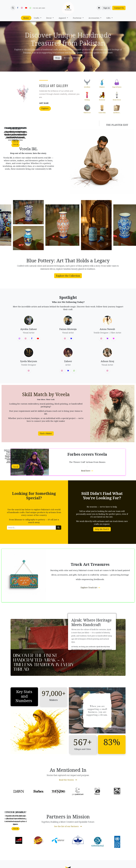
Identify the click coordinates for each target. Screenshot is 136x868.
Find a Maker (46, 433)
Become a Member (72, 58)
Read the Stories (68, 780)
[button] (13, 8)
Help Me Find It (102, 529)
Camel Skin (102, 113)
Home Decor (117, 100)
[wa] (74, 371)
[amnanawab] (114, 339)
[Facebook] (18, 8)
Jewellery (87, 87)
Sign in (107, 8)
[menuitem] (26, 18)
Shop (57, 58)
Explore (45, 108)
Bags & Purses (117, 87)
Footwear (102, 100)
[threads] (71, 339)
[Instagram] (22, 8)
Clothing (87, 100)
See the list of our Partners (68, 826)
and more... (117, 113)
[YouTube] (26, 8)
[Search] (59, 528)
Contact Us (119, 8)
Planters (102, 87)
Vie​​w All (16, 144)
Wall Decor (87, 113)
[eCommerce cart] (99, 8)
